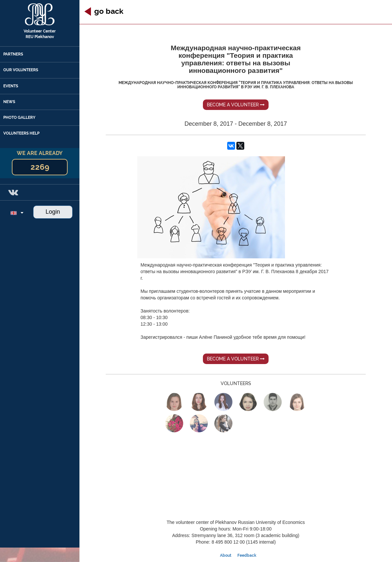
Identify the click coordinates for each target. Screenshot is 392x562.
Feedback (247, 555)
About (226, 555)
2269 (40, 167)
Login (53, 212)
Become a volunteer (236, 105)
